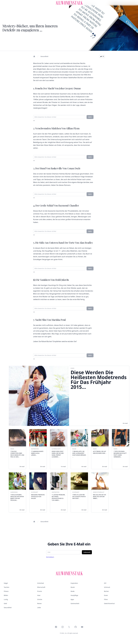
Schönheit (41, 583)
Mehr (90, 117)
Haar (39, 595)
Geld (5, 603)
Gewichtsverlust (109, 603)
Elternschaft (41, 587)
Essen (106, 595)
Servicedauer (50, 557)
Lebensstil (87, 552)
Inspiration (74, 583)
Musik (73, 587)
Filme (106, 599)
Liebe (39, 608)
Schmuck (107, 587)
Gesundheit (44, 56)
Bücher (106, 591)
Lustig (6, 599)
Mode (73, 591)
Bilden (6, 595)
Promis (40, 591)
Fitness (6, 591)
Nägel (6, 583)
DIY (105, 583)
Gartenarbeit (75, 603)
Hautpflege (74, 595)
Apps (72, 599)
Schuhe (40, 599)
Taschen (7, 587)
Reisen (39, 603)
